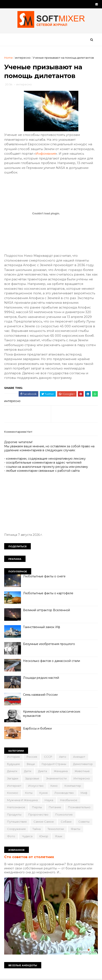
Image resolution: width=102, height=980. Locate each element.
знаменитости (56, 778)
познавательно (79, 807)
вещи (31, 764)
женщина (61, 771)
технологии (56, 829)
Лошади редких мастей (41, 678)
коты (29, 793)
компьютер (73, 786)
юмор (44, 836)
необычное (69, 800)
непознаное (16, 807)
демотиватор (83, 764)
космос (13, 793)
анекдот (79, 757)
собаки (66, 822)
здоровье (32, 778)
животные (82, 771)
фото (11, 836)
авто (63, 757)
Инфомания (46, 154)
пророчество (38, 814)
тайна (37, 829)
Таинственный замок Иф (42, 627)
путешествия (17, 822)
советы (84, 822)
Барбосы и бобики (37, 728)
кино (54, 786)
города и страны (54, 764)
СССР (48, 757)
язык (59, 836)
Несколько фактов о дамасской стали (52, 661)
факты (76, 829)
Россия (32, 757)
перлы (37, 807)
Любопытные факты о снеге (44, 576)
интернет (14, 786)
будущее (14, 764)
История (13, 757)
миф (84, 793)
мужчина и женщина (22, 800)
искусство (36, 786)
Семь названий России (40, 695)
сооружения (16, 829)
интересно (23, 58)
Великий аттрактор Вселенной (46, 610)
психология (64, 814)
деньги (12, 771)
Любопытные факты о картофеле (48, 593)
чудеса (27, 836)
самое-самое (44, 822)
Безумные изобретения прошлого (49, 644)
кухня (43, 793)
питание (55, 807)
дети (28, 771)
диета (43, 771)
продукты (14, 814)
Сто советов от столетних (29, 857)
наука (49, 800)
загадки (13, 778)
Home (8, 58)
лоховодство (64, 793)
